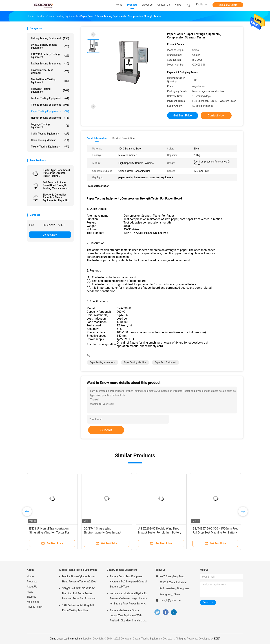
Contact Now (50, 235)
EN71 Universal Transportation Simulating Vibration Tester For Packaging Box (49, 533)
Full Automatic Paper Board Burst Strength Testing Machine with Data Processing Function (55, 185)
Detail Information (97, 138)
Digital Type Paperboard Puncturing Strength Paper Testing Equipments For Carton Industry (56, 173)
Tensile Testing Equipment (50, 105)
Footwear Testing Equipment (50, 90)
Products (32, 582)
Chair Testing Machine (50, 140)
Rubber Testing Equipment (50, 64)
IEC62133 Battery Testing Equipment (50, 56)
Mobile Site (33, 602)
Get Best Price (183, 115)
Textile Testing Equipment (50, 147)
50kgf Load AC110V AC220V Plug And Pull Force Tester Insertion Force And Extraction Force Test (79, 594)
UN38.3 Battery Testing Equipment (50, 46)
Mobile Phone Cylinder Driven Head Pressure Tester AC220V (79, 579)
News (30, 592)
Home (30, 576)
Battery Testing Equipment (50, 38)
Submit (106, 430)
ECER (217, 639)
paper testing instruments (103, 362)
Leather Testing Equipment (50, 98)
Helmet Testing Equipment (50, 118)
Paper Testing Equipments (50, 111)
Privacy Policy (35, 607)
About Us (32, 587)
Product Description (123, 138)
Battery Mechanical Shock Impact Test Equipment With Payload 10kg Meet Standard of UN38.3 (127, 616)
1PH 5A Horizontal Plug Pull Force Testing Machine (78, 608)
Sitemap (31, 597)
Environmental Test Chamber (50, 71)
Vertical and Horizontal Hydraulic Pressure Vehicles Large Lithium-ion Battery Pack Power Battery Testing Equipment (128, 599)
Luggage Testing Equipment (50, 126)
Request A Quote (228, 5)
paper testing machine (135, 362)
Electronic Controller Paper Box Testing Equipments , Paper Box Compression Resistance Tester (56, 198)
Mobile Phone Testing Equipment (50, 81)
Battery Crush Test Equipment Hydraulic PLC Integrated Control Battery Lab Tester (128, 582)
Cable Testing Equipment (50, 134)
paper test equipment (165, 362)
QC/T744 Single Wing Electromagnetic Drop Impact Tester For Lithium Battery (102, 533)
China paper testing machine (66, 639)
